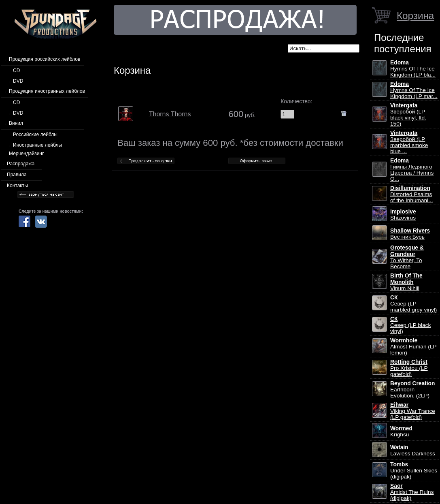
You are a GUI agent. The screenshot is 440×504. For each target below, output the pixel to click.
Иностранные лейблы (37, 145)
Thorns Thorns (170, 114)
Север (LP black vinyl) (410, 325)
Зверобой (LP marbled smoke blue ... (409, 142)
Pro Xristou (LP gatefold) (409, 368)
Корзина (415, 16)
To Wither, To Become (407, 257)
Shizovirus (403, 215)
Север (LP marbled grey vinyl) (413, 304)
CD (16, 70)
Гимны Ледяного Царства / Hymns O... (412, 170)
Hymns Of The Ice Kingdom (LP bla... (413, 69)
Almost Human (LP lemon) (413, 347)
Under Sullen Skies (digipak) (414, 471)
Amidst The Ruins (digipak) (412, 492)
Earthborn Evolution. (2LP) (412, 390)
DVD (18, 81)
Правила (17, 175)
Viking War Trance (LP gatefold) (413, 411)
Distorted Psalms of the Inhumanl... (412, 194)
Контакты (17, 186)
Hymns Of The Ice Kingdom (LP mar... (414, 90)
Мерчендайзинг (26, 154)
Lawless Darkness (413, 451)
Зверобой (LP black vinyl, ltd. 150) (408, 115)
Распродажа (21, 164)
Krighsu (401, 431)
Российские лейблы (35, 135)
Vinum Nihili (406, 282)
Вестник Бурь (410, 234)
